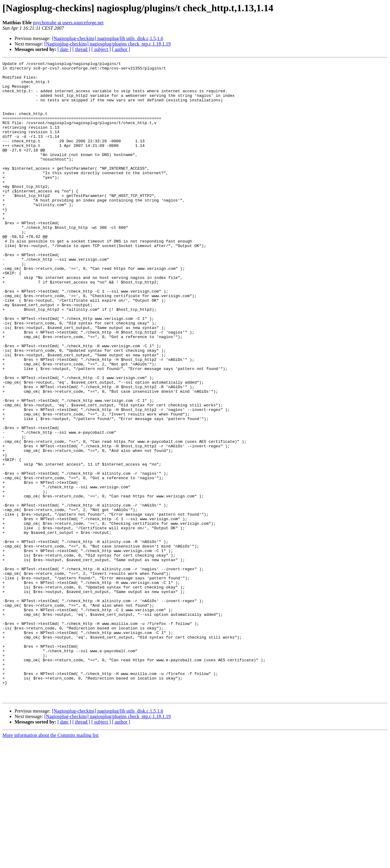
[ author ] (121, 49)
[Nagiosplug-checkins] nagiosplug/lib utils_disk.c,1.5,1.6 (108, 38)
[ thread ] (81, 49)
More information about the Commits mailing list (50, 863)
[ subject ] (101, 49)
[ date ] (64, 49)
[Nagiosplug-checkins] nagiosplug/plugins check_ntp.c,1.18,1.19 (108, 44)
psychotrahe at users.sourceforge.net (68, 23)
